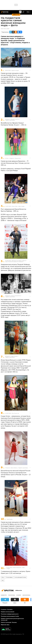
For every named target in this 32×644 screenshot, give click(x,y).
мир (3, 580)
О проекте (4, 609)
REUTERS (8, 70)
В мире (19, 595)
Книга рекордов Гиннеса (20, 577)
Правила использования (8, 612)
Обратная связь (5, 625)
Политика (12, 595)
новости (4, 595)
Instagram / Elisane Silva (15, 158)
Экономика (26, 595)
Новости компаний (6, 622)
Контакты (10, 609)
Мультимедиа (9, 577)
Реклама (14, 622)
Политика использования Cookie (10, 616)
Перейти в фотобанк (10, 120)
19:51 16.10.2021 (5, 29)
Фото (3, 577)
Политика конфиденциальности (10, 614)
